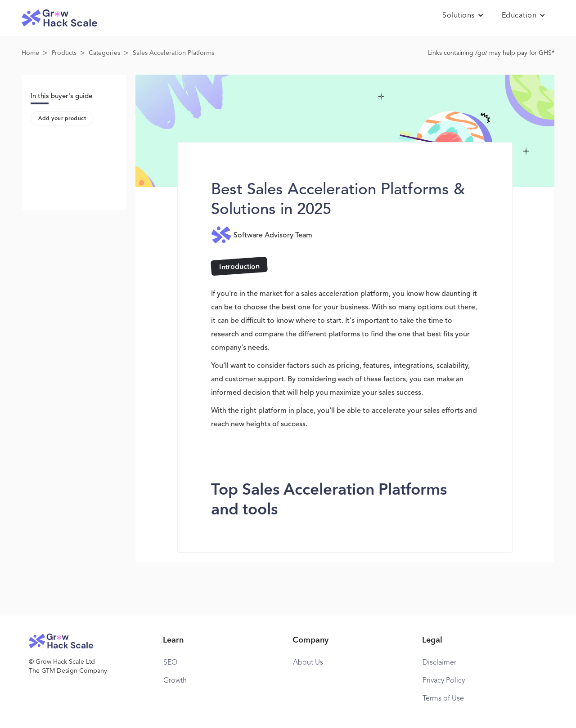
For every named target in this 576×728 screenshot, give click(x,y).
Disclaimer (439, 663)
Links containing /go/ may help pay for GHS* (491, 53)
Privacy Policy (444, 681)
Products (64, 53)
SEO (170, 663)
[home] (59, 18)
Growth (175, 681)
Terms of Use (443, 699)
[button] (463, 16)
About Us (308, 663)
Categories (104, 53)
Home (30, 53)
